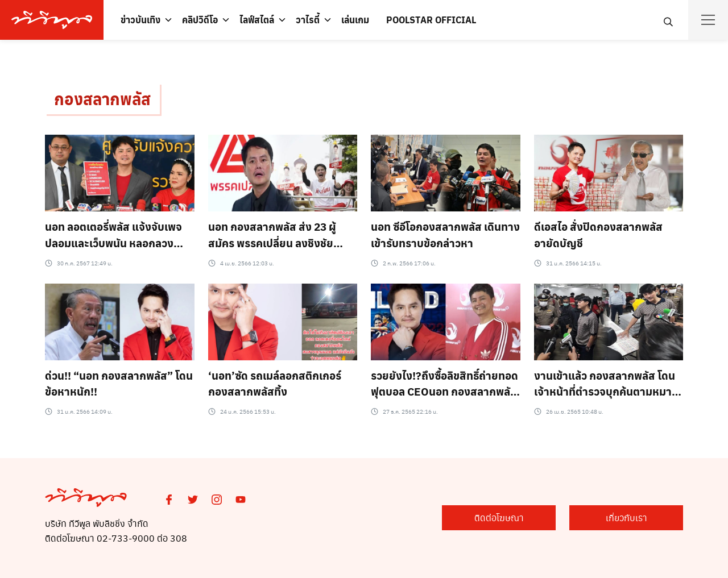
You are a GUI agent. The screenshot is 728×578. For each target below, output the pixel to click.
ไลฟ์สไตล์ (257, 20)
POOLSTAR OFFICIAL (431, 20)
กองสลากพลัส (102, 99)
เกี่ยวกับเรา (626, 517)
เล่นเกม (355, 20)
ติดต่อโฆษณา (499, 517)
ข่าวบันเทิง (140, 20)
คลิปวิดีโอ (200, 20)
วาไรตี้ (308, 20)
